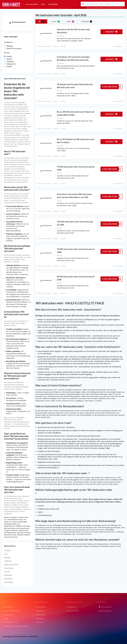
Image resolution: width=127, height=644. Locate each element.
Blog (43, 4)
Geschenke (40, 615)
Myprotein (103, 8)
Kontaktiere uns (11, 622)
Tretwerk (7, 550)
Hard (6, 554)
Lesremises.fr (105, 607)
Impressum (9, 615)
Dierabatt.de (105, 611)
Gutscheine (40, 607)
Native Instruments (11, 565)
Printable (87, 21)
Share (55, 46)
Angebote (40, 611)
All (41, 21)
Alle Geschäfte (32, 4)
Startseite (8, 607)
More (81, 41)
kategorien (72, 607)
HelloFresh (120, 8)
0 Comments (117, 46)
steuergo (7, 557)
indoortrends (9, 568)
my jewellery (95, 8)
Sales (70, 21)
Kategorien (53, 4)
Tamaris (7, 572)
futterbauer (8, 575)
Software (39, 622)
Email (63, 46)
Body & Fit (110, 8)
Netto (89, 8)
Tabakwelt (8, 561)
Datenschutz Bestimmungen (16, 626)
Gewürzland (8, 579)
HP (115, 8)
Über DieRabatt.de (12, 611)
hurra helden (9, 582)
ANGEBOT (111, 32)
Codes (55, 21)
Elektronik (40, 618)
